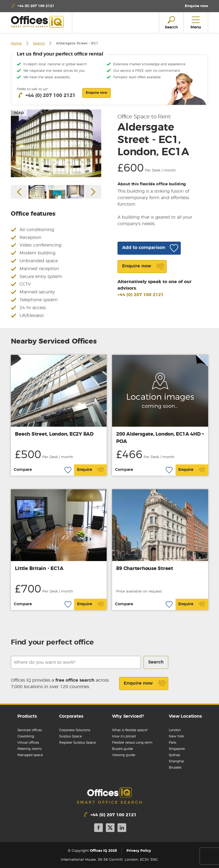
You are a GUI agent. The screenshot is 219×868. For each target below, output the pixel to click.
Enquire (91, 470)
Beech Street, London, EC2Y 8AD (54, 434)
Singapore (177, 749)
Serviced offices (30, 730)
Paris (172, 743)
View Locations (185, 716)
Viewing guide (124, 755)
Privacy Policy (139, 851)
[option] (56, 143)
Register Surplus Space (77, 743)
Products (27, 716)
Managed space (30, 755)
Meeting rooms (29, 749)
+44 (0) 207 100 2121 (141, 295)
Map (19, 113)
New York (176, 736)
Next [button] (93, 192)
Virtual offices (28, 743)
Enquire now (145, 684)
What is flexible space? (130, 730)
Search (39, 43)
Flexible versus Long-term (132, 743)
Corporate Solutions (75, 730)
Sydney (174, 755)
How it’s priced (124, 736)
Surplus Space (70, 736)
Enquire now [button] (96, 93)
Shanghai (176, 761)
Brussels (175, 767)
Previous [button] (19, 192)
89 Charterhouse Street (145, 569)
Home (16, 43)
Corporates (71, 716)
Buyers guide (123, 749)
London (175, 730)
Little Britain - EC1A (39, 569)
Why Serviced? (128, 716)
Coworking (26, 736)
